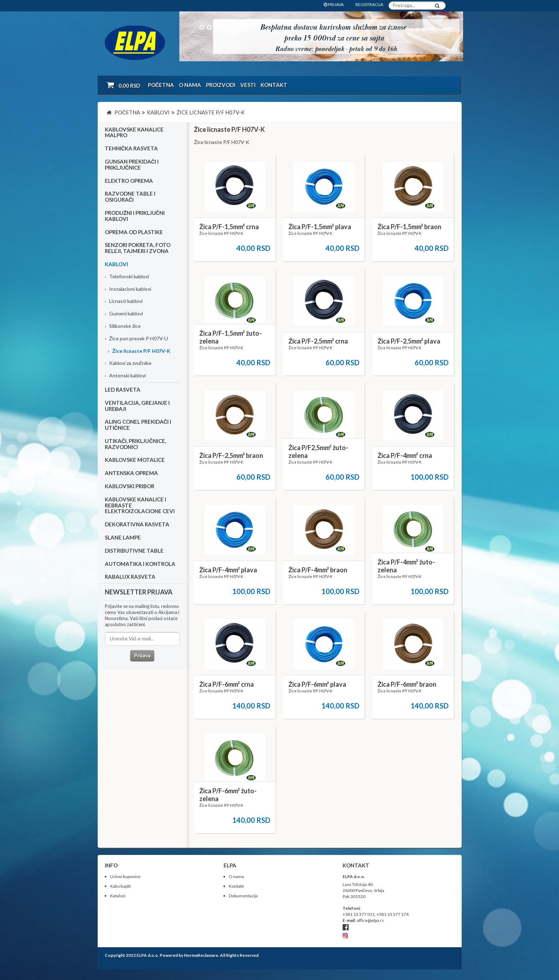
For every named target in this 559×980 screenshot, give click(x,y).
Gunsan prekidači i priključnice (132, 164)
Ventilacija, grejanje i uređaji (137, 406)
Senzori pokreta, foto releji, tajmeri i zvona (138, 248)
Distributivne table (134, 551)
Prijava (142, 655)
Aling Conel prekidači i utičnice (138, 425)
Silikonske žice (123, 326)
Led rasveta (123, 390)
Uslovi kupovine (125, 876)
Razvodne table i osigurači (130, 197)
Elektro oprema (129, 181)
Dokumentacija (243, 896)
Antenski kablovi (125, 375)
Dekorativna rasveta (137, 524)
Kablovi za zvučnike (128, 363)
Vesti (248, 85)
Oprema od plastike (134, 232)
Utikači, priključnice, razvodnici (136, 444)
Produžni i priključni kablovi (135, 216)
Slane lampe (123, 537)
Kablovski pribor (130, 486)
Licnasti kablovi (124, 301)
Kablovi (116, 264)
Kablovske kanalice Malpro (134, 132)
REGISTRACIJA (369, 4)
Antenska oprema (131, 473)
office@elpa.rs (370, 920)
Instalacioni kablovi (128, 289)
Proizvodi (221, 85)
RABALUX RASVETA (130, 577)
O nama (190, 85)
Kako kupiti (120, 886)
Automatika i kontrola (140, 564)
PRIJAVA (334, 4)
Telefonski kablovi (127, 276)
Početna (161, 85)
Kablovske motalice (135, 460)
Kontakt (274, 85)
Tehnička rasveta (132, 148)
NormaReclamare (201, 955)
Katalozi (118, 896)
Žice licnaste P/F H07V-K (139, 351)
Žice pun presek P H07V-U (136, 338)
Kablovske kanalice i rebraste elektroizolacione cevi (140, 505)
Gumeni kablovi (124, 313)
